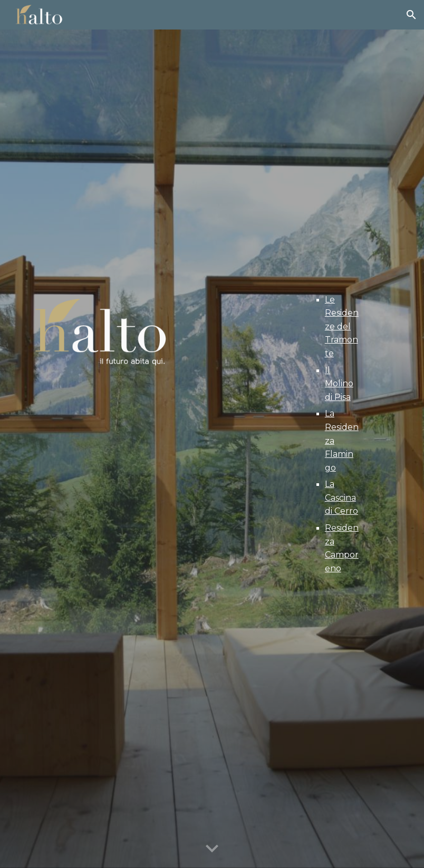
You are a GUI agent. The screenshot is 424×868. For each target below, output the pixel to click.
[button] (411, 15)
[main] (336, 434)
